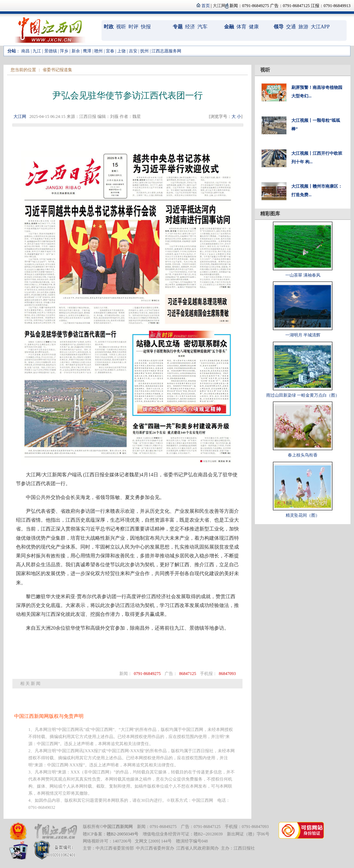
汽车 (202, 27)
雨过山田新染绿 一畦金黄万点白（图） (303, 395)
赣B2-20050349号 (122, 834)
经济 (190, 27)
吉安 (133, 51)
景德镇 (51, 51)
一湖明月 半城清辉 (303, 335)
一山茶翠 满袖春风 (303, 275)
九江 (37, 51)
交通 (291, 27)
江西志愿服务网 (166, 51)
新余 (76, 51)
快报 (146, 27)
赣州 (98, 51)
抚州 (144, 51)
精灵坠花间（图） (303, 515)
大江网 (20, 117)
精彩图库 (270, 214)
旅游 (303, 27)
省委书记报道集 (57, 70)
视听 (121, 27)
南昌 (25, 51)
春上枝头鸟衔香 (303, 455)
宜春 (110, 51)
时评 (133, 27)
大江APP (320, 27)
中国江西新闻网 (118, 827)
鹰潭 (87, 51)
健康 (254, 27)
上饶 (121, 51)
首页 (206, 6)
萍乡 (64, 51)
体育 (241, 27)
